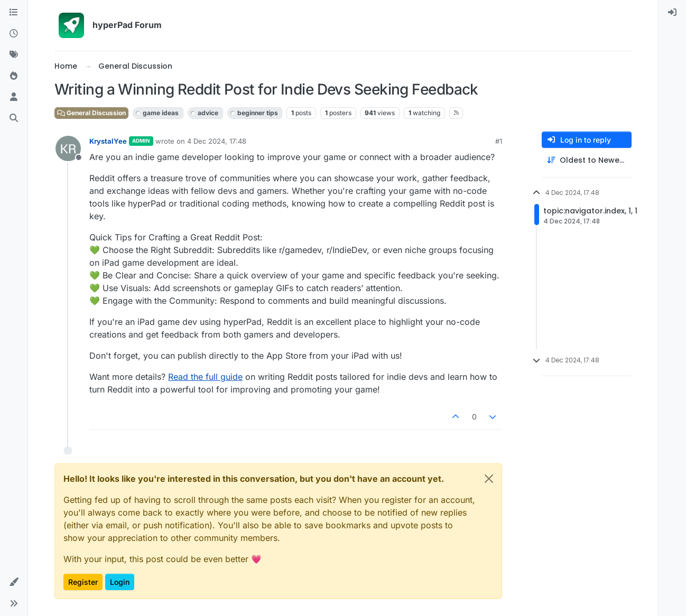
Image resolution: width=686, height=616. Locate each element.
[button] (14, 582)
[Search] (14, 118)
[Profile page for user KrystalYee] (68, 148)
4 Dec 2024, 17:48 (217, 141)
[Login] (672, 13)
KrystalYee (108, 141)
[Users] (14, 97)
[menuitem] (672, 13)
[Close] (489, 479)
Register (83, 582)
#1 (499, 141)
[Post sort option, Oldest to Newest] (587, 160)
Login (120, 582)
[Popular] (14, 76)
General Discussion (91, 113)
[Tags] (14, 55)
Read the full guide (205, 377)
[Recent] (14, 34)
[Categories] (14, 13)
